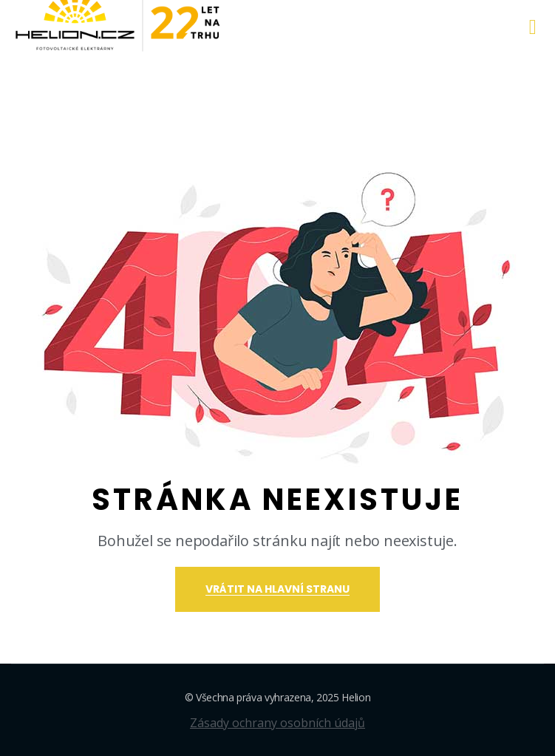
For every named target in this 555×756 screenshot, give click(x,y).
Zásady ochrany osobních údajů (277, 723)
